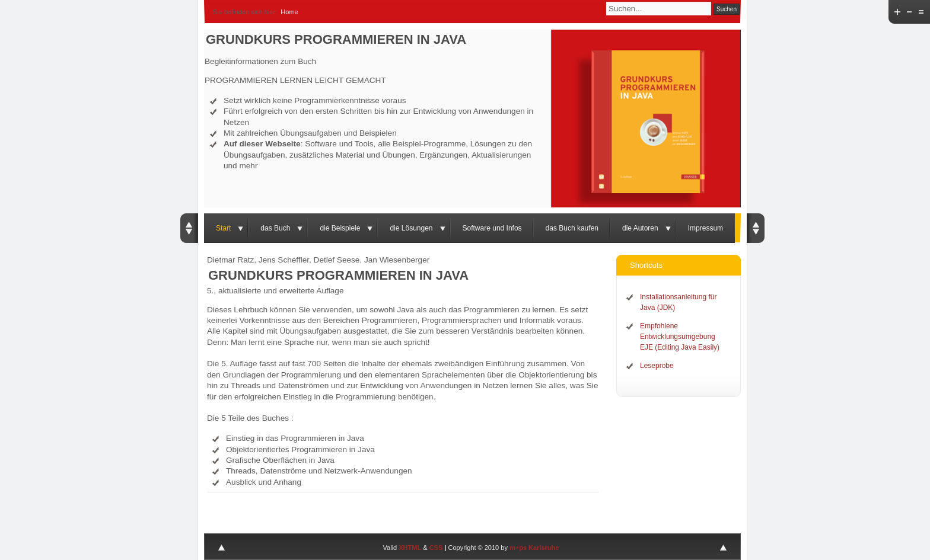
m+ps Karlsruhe (534, 548)
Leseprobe (657, 366)
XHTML (410, 548)
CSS (436, 548)
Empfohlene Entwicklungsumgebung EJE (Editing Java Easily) (680, 337)
